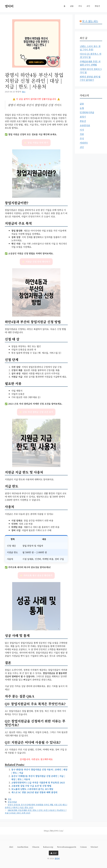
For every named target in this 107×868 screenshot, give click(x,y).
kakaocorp (48, 847)
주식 (80, 6)
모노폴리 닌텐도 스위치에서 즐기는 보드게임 (32, 789)
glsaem (36, 847)
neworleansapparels (67, 847)
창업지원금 (12, 802)
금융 (72, 6)
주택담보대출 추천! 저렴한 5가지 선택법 (90, 63)
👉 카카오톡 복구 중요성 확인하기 (36, 575)
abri (11, 847)
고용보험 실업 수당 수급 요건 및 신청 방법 (31, 786)
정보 (10, 799)
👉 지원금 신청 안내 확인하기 (36, 262)
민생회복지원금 (87, 112)
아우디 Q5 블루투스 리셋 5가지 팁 (90, 55)
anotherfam (23, 847)
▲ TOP (54, 853)
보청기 (83, 117)
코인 (88, 6)
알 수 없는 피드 (90, 21)
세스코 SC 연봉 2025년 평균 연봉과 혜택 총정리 (34, 792)
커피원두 (84, 143)
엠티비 (9, 6)
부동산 (97, 6)
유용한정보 (85, 125)
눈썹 (82, 108)
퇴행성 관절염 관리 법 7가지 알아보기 (90, 78)
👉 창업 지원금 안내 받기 (36, 143)
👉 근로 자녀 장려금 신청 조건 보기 (36, 412)
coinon (83, 847)
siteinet (94, 847)
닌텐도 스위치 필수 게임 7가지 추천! (90, 48)
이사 (82, 130)
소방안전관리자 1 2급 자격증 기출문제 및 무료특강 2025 (38, 782)
